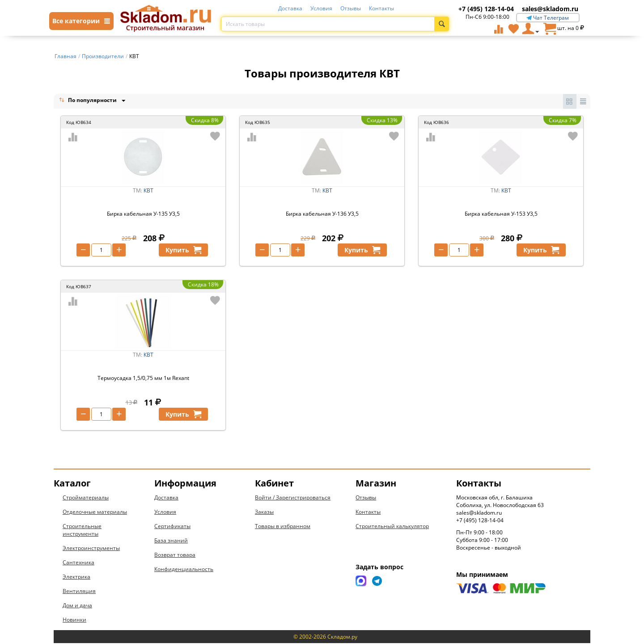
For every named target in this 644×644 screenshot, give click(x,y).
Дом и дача (77, 606)
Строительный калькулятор (392, 527)
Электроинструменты (91, 549)
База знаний (171, 541)
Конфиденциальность (184, 570)
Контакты (381, 8)
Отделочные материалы (95, 513)
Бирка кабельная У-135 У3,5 (143, 215)
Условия (321, 8)
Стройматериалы (86, 498)
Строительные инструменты (82, 531)
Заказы (264, 513)
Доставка (290, 8)
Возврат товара (175, 556)
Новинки (74, 621)
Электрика (76, 578)
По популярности (89, 101)
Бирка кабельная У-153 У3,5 (501, 215)
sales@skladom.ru (550, 9)
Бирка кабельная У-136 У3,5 (322, 215)
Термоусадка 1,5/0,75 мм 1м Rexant (143, 379)
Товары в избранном (283, 527)
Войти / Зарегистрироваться (293, 498)
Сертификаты (172, 527)
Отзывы (351, 8)
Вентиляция (79, 592)
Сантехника (78, 563)
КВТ (148, 191)
